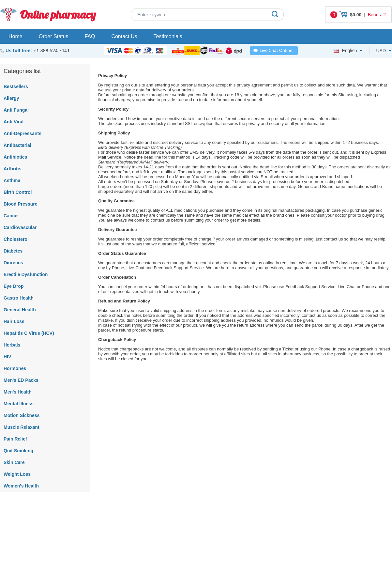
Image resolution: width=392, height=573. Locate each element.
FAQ (90, 36)
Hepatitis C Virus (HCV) (29, 333)
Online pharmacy (58, 15)
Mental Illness (19, 404)
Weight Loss (17, 474)
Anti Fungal (16, 110)
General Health (20, 310)
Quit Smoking (18, 451)
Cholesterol (16, 239)
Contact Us (124, 36)
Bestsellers (16, 86)
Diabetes (13, 251)
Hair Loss (14, 321)
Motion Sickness (22, 415)
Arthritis (12, 169)
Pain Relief (15, 439)
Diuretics (13, 263)
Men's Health (18, 392)
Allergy (11, 98)
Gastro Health (19, 298)
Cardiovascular (20, 227)
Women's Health (21, 486)
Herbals (12, 345)
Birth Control (18, 192)
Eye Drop (14, 286)
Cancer (11, 216)
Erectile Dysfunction (26, 274)
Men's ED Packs (21, 380)
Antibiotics (15, 157)
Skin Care (14, 462)
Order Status (54, 36)
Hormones (15, 368)
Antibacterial (17, 145)
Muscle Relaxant (22, 427)
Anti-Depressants (23, 133)
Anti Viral (14, 122)
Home (15, 36)
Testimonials (168, 36)
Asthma (12, 180)
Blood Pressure (20, 204)
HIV (7, 357)
